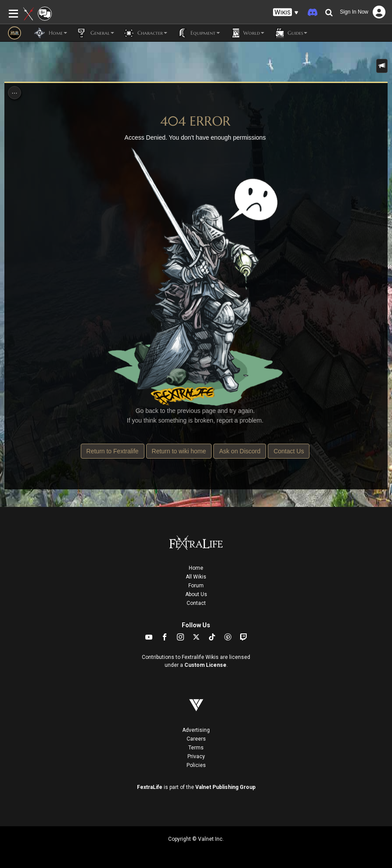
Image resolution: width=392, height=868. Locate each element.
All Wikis (196, 577)
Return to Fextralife (113, 451)
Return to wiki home (179, 451)
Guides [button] (290, 33)
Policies (196, 765)
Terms (196, 748)
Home (196, 568)
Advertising (196, 730)
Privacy (196, 756)
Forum (196, 586)
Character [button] (145, 33)
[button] (286, 13)
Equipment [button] (198, 33)
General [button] (95, 33)
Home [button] (51, 33)
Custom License (205, 665)
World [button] (246, 33)
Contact (196, 603)
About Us (196, 594)
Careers (196, 739)
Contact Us (289, 451)
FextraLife (150, 787)
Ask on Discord (240, 451)
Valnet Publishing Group (225, 787)
